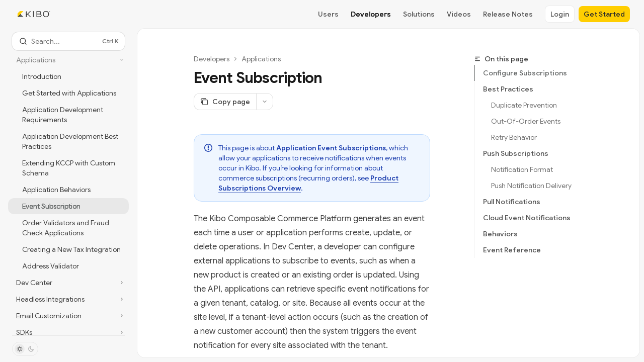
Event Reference (512, 250)
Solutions (419, 14)
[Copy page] (225, 102)
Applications (261, 59)
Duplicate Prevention (524, 105)
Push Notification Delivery (531, 186)
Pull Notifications (512, 202)
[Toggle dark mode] (25, 349)
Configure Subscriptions (525, 73)
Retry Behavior (514, 137)
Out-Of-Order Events (526, 121)
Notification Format (522, 169)
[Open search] (68, 41)
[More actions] (265, 102)
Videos (459, 14)
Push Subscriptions (516, 153)
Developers (371, 14)
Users (328, 14)
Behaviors (500, 234)
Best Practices (508, 89)
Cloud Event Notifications (527, 218)
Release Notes (508, 14)
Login (560, 14)
